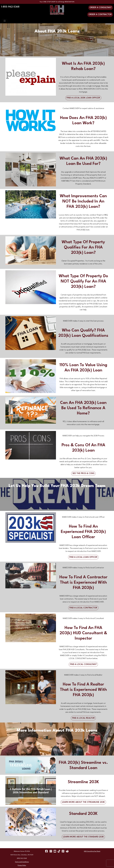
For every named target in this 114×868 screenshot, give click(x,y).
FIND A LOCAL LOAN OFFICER (83, 557)
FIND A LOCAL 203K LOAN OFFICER (83, 98)
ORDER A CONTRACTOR (100, 15)
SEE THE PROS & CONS (83, 473)
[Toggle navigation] (5, 21)
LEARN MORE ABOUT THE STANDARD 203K (83, 837)
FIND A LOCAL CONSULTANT (83, 664)
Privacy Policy (22, 865)
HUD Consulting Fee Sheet (92, 851)
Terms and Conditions (22, 862)
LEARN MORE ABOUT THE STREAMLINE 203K (83, 802)
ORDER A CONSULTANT (101, 8)
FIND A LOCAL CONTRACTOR (83, 608)
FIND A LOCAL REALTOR (83, 718)
